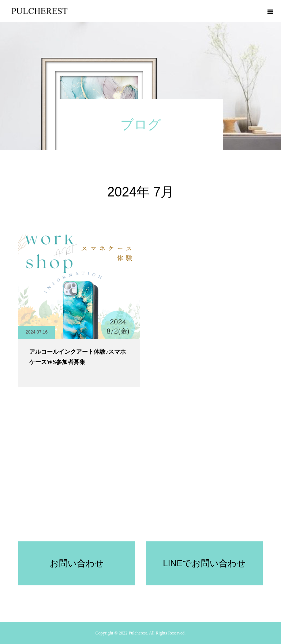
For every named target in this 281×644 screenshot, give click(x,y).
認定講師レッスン (174, 510)
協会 (197, 519)
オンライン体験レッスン (83, 510)
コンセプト (40, 510)
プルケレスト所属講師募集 (159, 519)
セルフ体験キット (132, 510)
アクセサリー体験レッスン (246, 510)
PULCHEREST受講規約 (102, 519)
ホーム (15, 510)
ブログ (206, 510)
